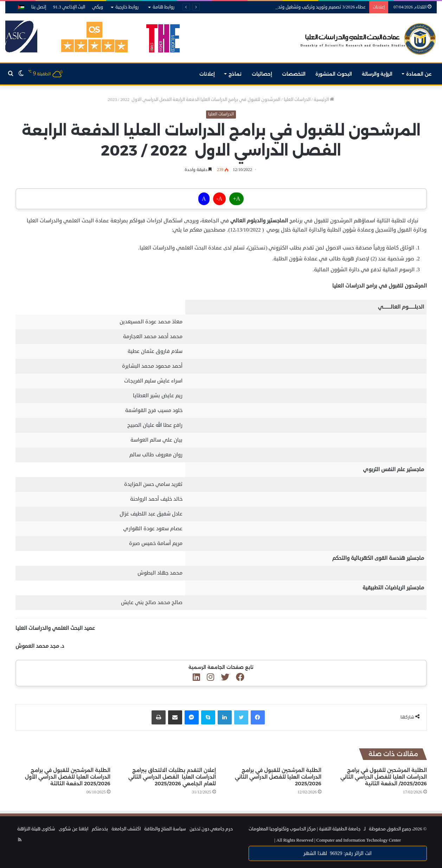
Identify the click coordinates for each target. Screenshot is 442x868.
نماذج (235, 74)
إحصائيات (262, 74)
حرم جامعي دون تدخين (211, 829)
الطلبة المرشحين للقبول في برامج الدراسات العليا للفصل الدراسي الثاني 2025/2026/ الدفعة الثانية (384, 777)
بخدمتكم (100, 829)
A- (220, 199)
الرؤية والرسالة (377, 74)
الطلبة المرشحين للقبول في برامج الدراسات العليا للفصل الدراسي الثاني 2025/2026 (278, 777)
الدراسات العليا (297, 100)
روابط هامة (164, 7)
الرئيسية (324, 100)
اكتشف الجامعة (126, 829)
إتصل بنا (39, 7)
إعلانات (207, 74)
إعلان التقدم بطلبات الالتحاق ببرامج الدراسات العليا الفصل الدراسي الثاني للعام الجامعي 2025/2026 (172, 777)
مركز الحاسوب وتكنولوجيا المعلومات (282, 829)
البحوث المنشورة (334, 74)
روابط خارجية (127, 7)
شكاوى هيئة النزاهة (36, 829)
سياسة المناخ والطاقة (165, 829)
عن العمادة (419, 74)
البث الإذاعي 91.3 (69, 7)
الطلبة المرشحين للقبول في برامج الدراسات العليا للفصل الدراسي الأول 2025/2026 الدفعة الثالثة (68, 777)
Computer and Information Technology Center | (338, 840)
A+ (236, 199)
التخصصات (294, 74)
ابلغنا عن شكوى (73, 829)
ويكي (98, 7)
